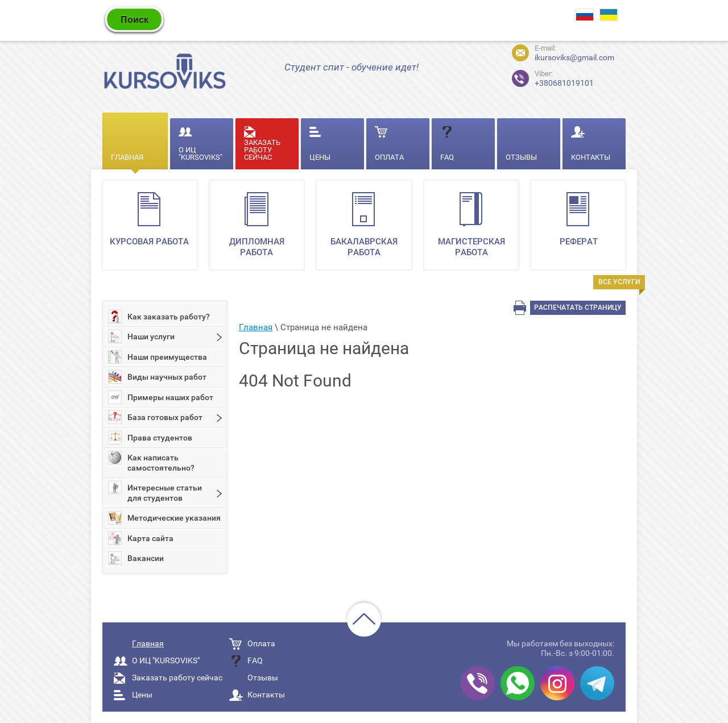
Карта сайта (141, 538)
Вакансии (136, 558)
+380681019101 (543, 77)
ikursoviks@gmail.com (574, 57)
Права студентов (150, 438)
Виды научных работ (157, 377)
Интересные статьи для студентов (155, 492)
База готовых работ (155, 417)
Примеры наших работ (161, 397)
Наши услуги (141, 336)
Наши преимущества (158, 357)
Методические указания (164, 518)
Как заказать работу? (159, 317)
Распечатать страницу (578, 308)
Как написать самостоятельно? (151, 462)
